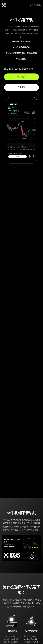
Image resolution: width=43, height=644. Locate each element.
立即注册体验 (35, 5)
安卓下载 (22, 87)
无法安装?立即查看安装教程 (19, 69)
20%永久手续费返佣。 (22, 47)
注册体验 (22, 77)
